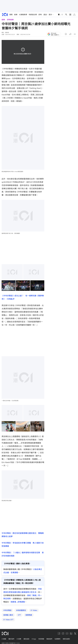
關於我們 (11, 639)
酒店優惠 (47, 15)
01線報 (4, 639)
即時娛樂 (10, 20)
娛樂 (16, 15)
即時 (40, 15)
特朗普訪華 (33, 15)
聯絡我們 (49, 639)
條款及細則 (66, 639)
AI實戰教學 (23, 15)
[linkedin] (71, 633)
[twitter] (75, 633)
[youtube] (67, 633)
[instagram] (63, 633)
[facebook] (59, 633)
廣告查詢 (26, 639)
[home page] (5, 15)
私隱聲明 (57, 639)
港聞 (11, 15)
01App (34, 639)
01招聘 (19, 639)
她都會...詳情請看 (18, 602)
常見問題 (41, 639)
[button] (66, 34)
